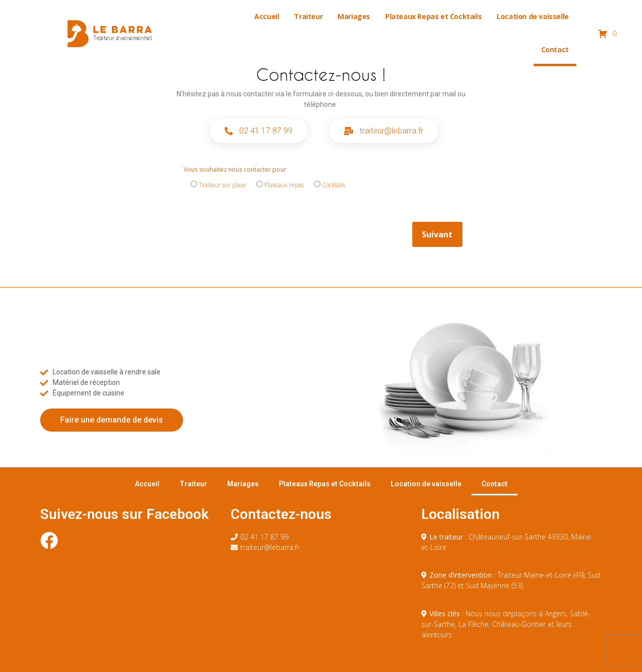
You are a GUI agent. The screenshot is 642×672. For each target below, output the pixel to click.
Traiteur (308, 16)
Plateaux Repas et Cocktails (433, 16)
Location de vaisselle (533, 16)
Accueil (267, 16)
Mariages (354, 16)
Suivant (437, 234)
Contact (555, 49)
